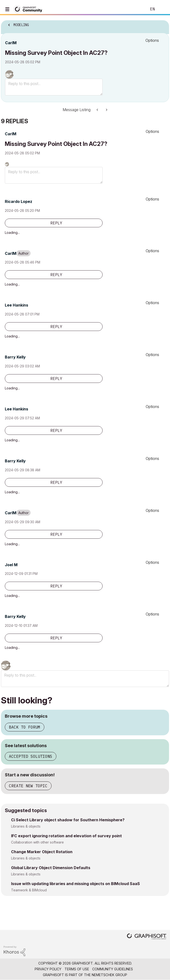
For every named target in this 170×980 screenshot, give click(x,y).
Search (136, 9)
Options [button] (152, 40)
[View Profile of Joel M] (11, 565)
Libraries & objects (26, 826)
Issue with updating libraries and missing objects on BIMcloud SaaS (75, 884)
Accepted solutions (31, 756)
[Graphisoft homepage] (147, 937)
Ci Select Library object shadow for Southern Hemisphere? (68, 820)
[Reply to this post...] (54, 87)
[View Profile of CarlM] (11, 43)
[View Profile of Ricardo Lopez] (19, 201)
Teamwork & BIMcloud (29, 890)
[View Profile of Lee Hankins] (16, 305)
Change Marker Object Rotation (42, 852)
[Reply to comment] (54, 223)
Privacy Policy (48, 969)
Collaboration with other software (37, 842)
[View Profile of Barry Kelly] (15, 357)
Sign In (162, 9)
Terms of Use (77, 969)
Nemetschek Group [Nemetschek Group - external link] (109, 975)
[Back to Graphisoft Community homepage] (29, 9)
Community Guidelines (113, 969)
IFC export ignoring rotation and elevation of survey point (66, 836)
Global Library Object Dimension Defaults (51, 868)
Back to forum (25, 727)
